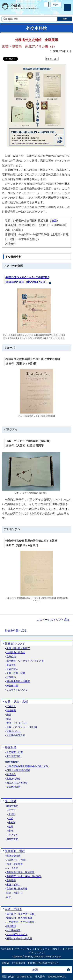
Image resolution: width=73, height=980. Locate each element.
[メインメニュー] (67, 7)
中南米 (12, 823)
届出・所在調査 (15, 864)
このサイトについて (17, 690)
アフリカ (13, 835)
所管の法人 (12, 669)
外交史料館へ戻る (16, 630)
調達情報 (11, 926)
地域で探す (12, 806)
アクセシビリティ (24, 949)
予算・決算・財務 (16, 673)
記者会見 (11, 707)
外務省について (15, 644)
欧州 (11, 827)
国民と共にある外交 (17, 783)
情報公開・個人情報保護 (19, 918)
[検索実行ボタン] (65, 19)
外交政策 (11, 747)
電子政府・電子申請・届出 (20, 914)
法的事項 (6, 949)
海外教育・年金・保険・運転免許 (24, 877)
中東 (11, 831)
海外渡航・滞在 (15, 851)
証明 (9, 897)
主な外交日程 (13, 756)
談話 (9, 715)
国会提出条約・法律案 (18, 681)
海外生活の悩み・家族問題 (20, 872)
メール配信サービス (17, 935)
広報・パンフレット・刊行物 (22, 727)
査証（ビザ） (13, 885)
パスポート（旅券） (17, 860)
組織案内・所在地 (16, 653)
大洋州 (12, 814)
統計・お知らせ (15, 893)
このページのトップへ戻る (53, 620)
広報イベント (13, 731)
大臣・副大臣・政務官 (18, 648)
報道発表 (11, 711)
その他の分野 (13, 787)
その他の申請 (13, 930)
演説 (9, 719)
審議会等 (11, 665)
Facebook (49, 11)
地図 (54, 220)
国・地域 (11, 801)
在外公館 (11, 657)
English (56, 5)
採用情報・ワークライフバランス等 (25, 661)
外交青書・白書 (15, 752)
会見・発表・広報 (16, 702)
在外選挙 (11, 881)
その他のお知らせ (16, 735)
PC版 (46, 4)
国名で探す (12, 839)
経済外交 (11, 774)
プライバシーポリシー (50, 949)
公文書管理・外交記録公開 (20, 922)
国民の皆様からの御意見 (19, 939)
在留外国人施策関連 (17, 889)
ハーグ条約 (12, 868)
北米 (11, 818)
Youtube (59, 11)
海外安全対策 (13, 856)
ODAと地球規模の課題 (18, 770)
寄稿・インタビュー (17, 723)
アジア (12, 810)
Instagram (54, 11)
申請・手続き (13, 909)
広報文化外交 (13, 779)
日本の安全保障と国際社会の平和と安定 (27, 766)
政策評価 (11, 677)
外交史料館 (12, 686)
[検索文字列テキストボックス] (30, 19)
